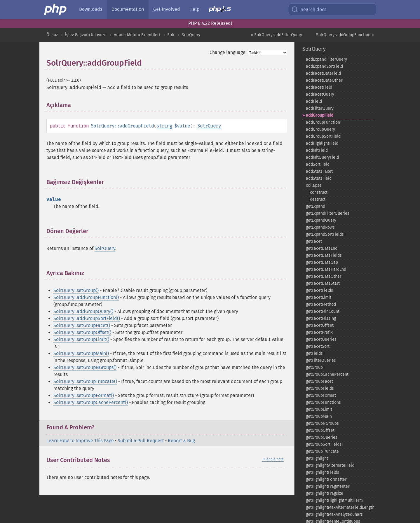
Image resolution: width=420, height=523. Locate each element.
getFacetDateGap (322, 262)
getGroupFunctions (323, 402)
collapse (314, 185)
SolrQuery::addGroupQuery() (83, 311)
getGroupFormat (321, 395)
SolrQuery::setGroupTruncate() (85, 381)
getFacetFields (319, 290)
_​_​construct (317, 192)
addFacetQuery (320, 94)
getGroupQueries (322, 437)
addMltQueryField (322, 157)
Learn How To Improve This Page (80, 441)
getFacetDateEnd (322, 248)
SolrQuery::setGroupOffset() (82, 332)
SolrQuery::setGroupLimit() (81, 339)
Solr (171, 35)
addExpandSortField (324, 66)
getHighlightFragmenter (328, 486)
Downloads (91, 9)
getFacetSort (318, 346)
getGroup (314, 367)
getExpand (316, 206)
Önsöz (52, 35)
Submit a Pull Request (141, 441)
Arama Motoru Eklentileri (137, 35)
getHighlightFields (323, 472)
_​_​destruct (316, 199)
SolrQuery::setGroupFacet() (82, 325)
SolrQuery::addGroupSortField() (87, 318)
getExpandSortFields (325, 234)
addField (314, 101)
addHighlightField (322, 143)
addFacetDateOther (324, 80)
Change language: (228, 52)
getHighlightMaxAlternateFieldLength (340, 507)
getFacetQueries (321, 339)
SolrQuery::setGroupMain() (81, 353)
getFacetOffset (320, 325)
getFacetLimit (319, 297)
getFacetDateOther (324, 276)
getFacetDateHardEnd (326, 269)
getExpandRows (320, 227)
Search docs (309, 9)
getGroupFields (320, 388)
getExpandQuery (321, 220)
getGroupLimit (319, 409)
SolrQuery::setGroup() (76, 290)
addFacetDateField (323, 73)
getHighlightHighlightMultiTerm (334, 500)
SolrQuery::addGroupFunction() (86, 297)
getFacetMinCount (323, 311)
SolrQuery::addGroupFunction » (345, 35)
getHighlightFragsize (325, 493)
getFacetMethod (321, 304)
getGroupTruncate (322, 451)
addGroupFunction (323, 122)
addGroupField (320, 115)
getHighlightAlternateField (330, 465)
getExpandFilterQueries (328, 213)
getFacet (314, 241)
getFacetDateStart (323, 283)
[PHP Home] (56, 9)
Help (194, 9)
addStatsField (319, 178)
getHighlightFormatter (326, 479)
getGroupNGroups (322, 423)
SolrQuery (191, 35)
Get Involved (167, 9)
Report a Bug (181, 441)
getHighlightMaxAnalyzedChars (334, 514)
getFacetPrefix (319, 332)
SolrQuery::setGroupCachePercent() (91, 402)
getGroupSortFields (324, 444)
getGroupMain (319, 416)
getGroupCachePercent (327, 374)
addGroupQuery (320, 129)
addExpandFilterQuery (326, 59)
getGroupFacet (319, 381)
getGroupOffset (320, 430)
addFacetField (319, 87)
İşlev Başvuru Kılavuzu (86, 35)
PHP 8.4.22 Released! (210, 23)
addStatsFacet (319, 171)
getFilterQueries (321, 360)
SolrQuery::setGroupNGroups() (85, 367)
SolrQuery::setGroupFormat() (84, 395)
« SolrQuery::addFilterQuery (276, 35)
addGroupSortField (323, 136)
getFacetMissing (321, 318)
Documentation (128, 9)
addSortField (318, 164)
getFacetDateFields (324, 255)
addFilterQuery (320, 108)
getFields (314, 353)
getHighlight (317, 458)
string (164, 126)
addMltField (317, 150)
